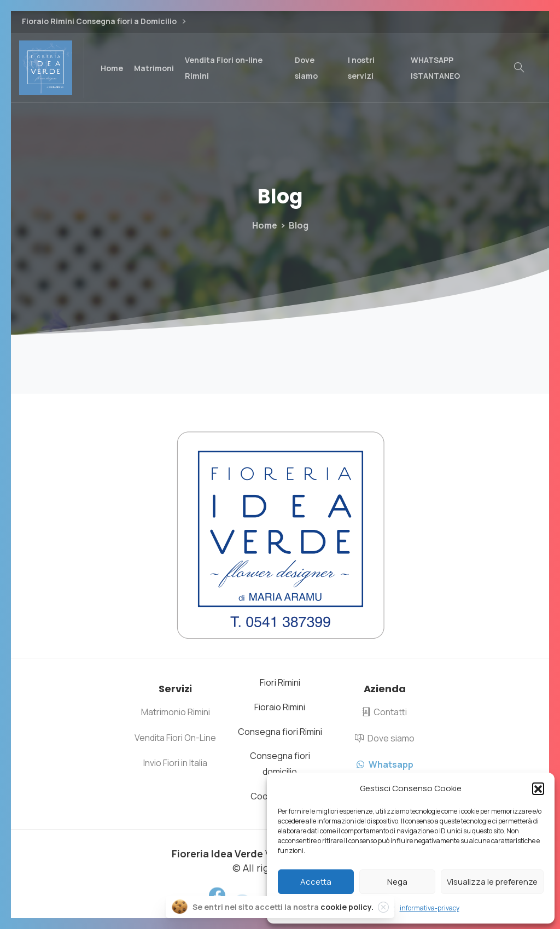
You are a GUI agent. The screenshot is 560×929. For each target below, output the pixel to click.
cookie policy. (347, 909)
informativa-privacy (430, 908)
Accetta (316, 882)
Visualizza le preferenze (492, 882)
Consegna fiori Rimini (280, 732)
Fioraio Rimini (280, 707)
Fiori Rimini (280, 682)
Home (265, 225)
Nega (397, 882)
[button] (538, 788)
